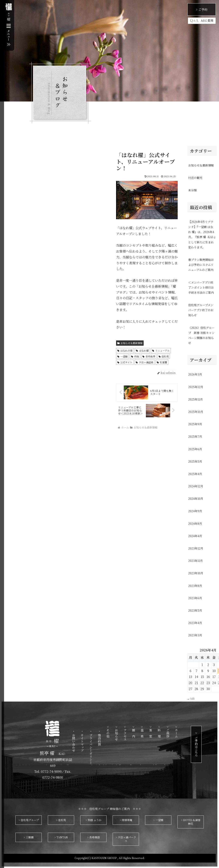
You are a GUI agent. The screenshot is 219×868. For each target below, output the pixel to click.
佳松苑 (164, 356)
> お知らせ (127, 733)
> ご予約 (202, 9)
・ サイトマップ (92, 741)
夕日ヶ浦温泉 (145, 362)
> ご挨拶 (178, 732)
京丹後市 (149, 356)
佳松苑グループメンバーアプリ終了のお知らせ (201, 310)
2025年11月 (195, 399)
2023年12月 (196, 548)
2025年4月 (195, 474)
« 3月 (191, 699)
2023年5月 (195, 610)
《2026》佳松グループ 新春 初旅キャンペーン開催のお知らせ (201, 335)
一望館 (122, 356)
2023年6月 (195, 598)
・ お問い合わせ (84, 741)
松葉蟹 (162, 362)
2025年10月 (196, 412)
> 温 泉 (152, 732)
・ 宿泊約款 (109, 738)
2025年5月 (195, 461)
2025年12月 (196, 387)
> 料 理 (169, 732)
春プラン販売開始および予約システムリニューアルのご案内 (201, 265)
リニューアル (161, 350)
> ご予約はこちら (206, 744)
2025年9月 (195, 424)
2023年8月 (195, 586)
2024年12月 (196, 486)
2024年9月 (195, 511)
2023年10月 (196, 573)
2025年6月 (195, 449)
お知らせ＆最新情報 (130, 343)
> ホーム (186, 732)
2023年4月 (195, 623)
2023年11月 (195, 561)
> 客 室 (161, 732)
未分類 (192, 190)
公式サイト (125, 362)
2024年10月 (196, 499)
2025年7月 (195, 436)
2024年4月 (195, 536)
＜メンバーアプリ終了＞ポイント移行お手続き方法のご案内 (201, 287)
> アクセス (135, 733)
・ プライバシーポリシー (101, 747)
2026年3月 (195, 374)
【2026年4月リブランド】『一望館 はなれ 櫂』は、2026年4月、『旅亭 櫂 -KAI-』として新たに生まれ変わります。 (202, 234)
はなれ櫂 (142, 350)
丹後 (135, 356)
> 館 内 (144, 732)
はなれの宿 (125, 350)
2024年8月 (195, 524)
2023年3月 (195, 635)
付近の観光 (195, 178)
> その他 (118, 732)
